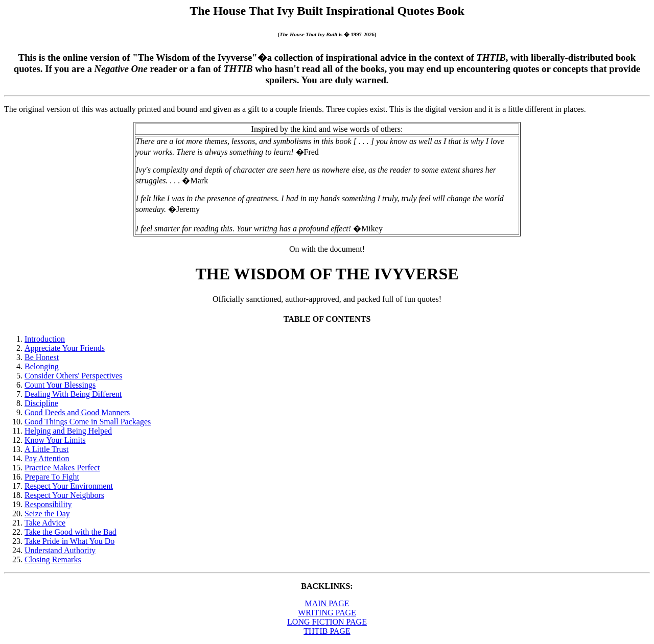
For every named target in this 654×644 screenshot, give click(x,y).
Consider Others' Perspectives (73, 376)
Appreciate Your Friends (65, 348)
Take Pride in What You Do (69, 541)
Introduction (45, 339)
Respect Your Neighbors (64, 495)
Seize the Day (47, 514)
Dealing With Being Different (73, 394)
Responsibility (48, 504)
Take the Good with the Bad (71, 532)
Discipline (41, 403)
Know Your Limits (55, 440)
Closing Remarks (53, 559)
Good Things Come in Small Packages (88, 422)
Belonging (42, 366)
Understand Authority (60, 550)
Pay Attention (47, 458)
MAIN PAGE (327, 603)
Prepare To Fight (52, 477)
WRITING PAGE (327, 613)
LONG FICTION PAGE (327, 622)
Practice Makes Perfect (62, 468)
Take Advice (45, 523)
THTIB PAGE (327, 631)
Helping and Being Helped (68, 431)
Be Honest (42, 357)
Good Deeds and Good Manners (77, 412)
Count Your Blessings (60, 385)
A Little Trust (46, 449)
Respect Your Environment (69, 486)
